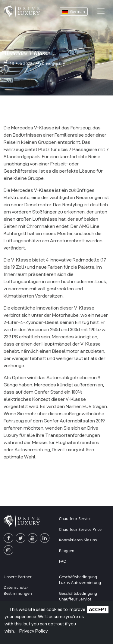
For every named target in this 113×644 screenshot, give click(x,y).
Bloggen (67, 551)
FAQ (63, 561)
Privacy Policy (34, 631)
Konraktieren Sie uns (78, 540)
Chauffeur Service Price (80, 529)
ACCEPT (98, 609)
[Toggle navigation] (101, 11)
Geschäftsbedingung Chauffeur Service (78, 596)
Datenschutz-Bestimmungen (18, 590)
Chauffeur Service (75, 519)
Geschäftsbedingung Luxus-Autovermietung (80, 580)
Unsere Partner (18, 577)
